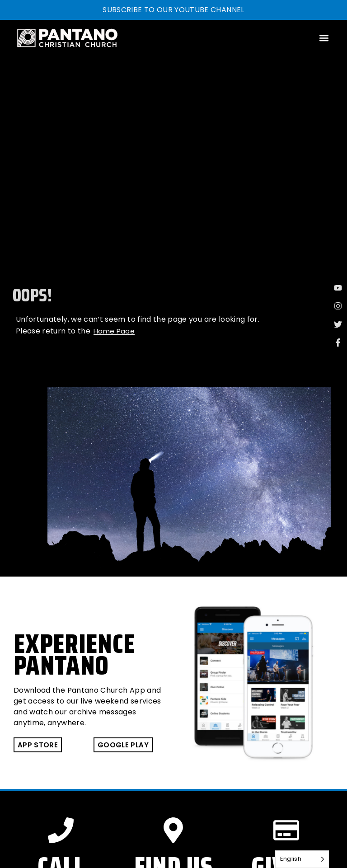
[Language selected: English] (302, 859)
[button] (324, 38)
